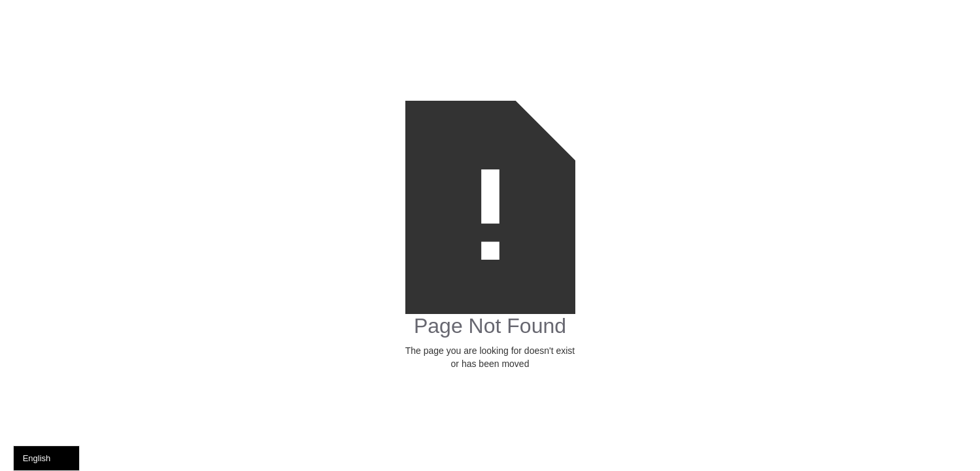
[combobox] (46, 458)
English (37, 458)
